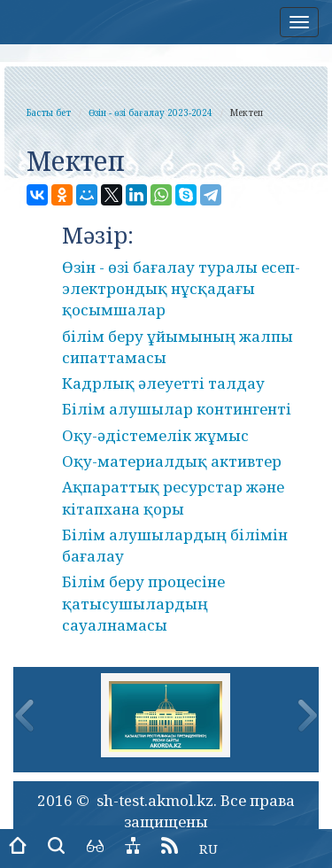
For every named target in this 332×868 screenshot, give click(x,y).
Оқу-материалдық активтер (172, 461)
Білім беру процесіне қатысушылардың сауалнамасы (143, 603)
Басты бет (49, 112)
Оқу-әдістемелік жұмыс (155, 435)
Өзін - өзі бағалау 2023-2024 (151, 112)
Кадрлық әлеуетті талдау (163, 383)
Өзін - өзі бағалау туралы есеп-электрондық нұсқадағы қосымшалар (181, 289)
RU (208, 849)
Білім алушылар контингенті (177, 409)
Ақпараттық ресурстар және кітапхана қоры (173, 497)
